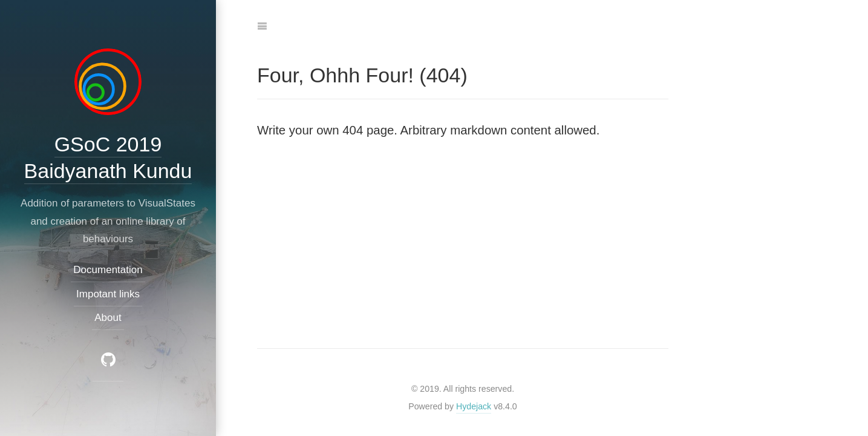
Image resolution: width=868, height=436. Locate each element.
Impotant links (108, 294)
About (108, 318)
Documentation (108, 270)
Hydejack (474, 406)
